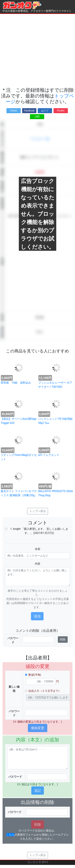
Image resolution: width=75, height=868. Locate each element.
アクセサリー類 (40, 139)
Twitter (14, 111)
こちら (10, 835)
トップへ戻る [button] (38, 511)
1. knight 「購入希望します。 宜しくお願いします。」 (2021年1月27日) (39, 531)
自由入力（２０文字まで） (45, 691)
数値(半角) (35, 675)
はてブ (45, 111)
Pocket (61, 111)
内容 (38, 564)
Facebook (29, 111)
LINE (37, 117)
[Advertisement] (36, 51)
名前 (38, 549)
